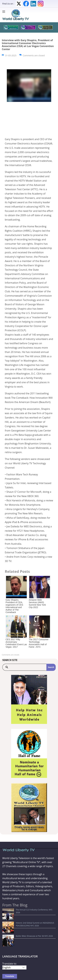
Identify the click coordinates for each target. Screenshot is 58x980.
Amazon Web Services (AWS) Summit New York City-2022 (37, 604)
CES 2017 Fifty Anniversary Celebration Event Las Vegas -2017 (16, 643)
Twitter (19, 4)
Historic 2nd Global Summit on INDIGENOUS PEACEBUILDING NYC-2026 (23, 916)
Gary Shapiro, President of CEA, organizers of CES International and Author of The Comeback (14, 606)
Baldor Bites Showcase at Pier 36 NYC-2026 (23, 922)
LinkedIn (33, 4)
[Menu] (4, 12)
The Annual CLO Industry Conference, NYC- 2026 (25, 910)
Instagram (41, 4)
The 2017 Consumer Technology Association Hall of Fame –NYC (39, 643)
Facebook (26, 4)
